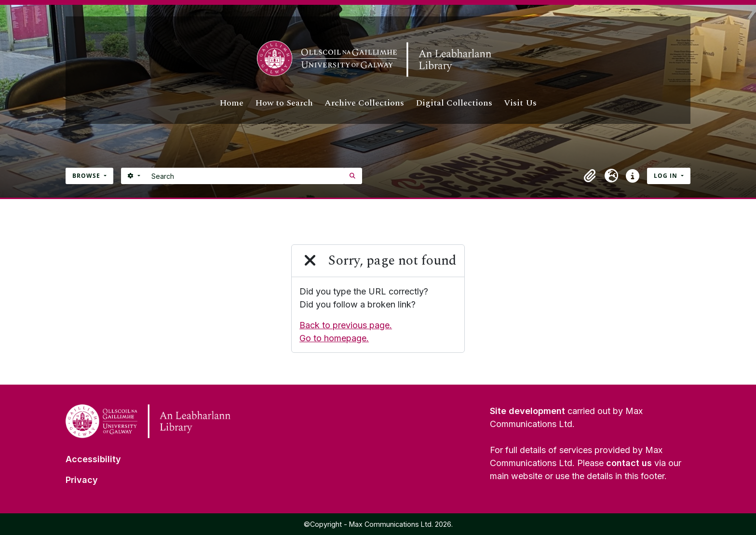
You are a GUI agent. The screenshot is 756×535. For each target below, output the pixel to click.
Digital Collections (454, 103)
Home (231, 103)
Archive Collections (364, 103)
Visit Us (520, 103)
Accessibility (93, 459)
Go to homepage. (334, 338)
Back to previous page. (346, 325)
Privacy (82, 480)
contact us (629, 463)
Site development (527, 411)
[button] (590, 176)
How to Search (284, 103)
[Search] (245, 176)
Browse (87, 176)
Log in (667, 176)
